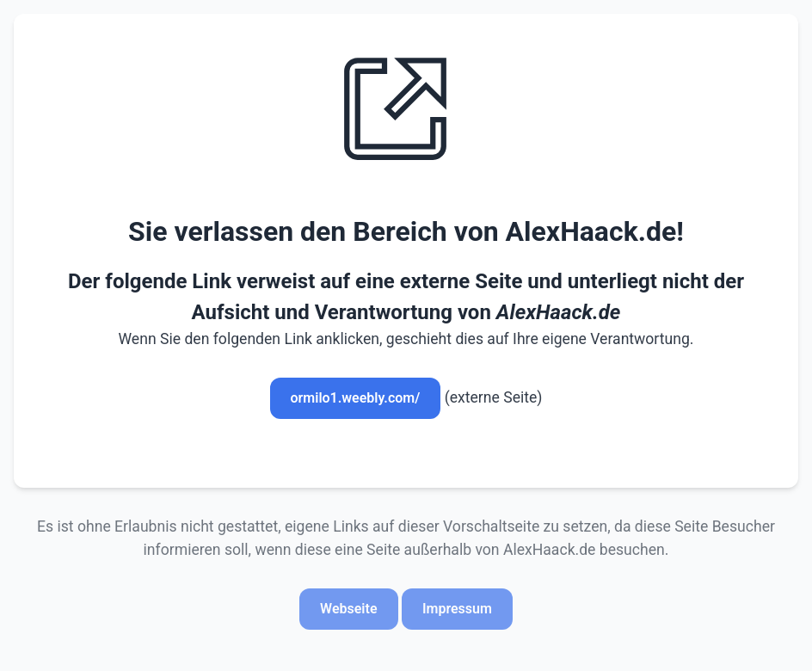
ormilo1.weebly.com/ (356, 398)
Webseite (348, 609)
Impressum (457, 609)
